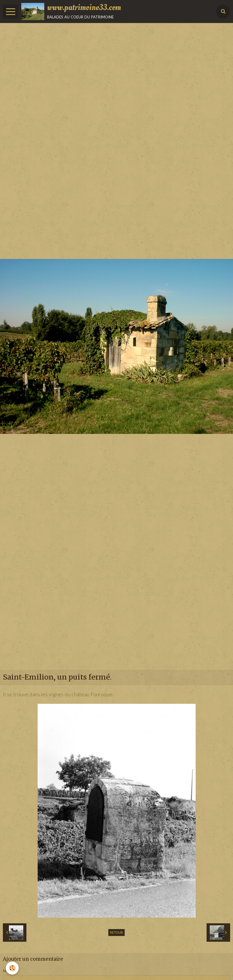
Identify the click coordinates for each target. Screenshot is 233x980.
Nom (7, 971)
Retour (116, 932)
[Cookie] (12, 968)
